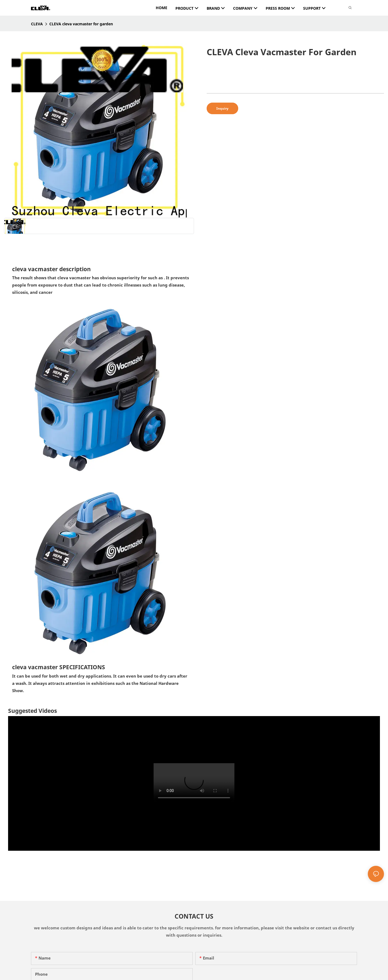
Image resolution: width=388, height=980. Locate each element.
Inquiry (222, 108)
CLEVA (37, 24)
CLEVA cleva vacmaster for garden (81, 24)
